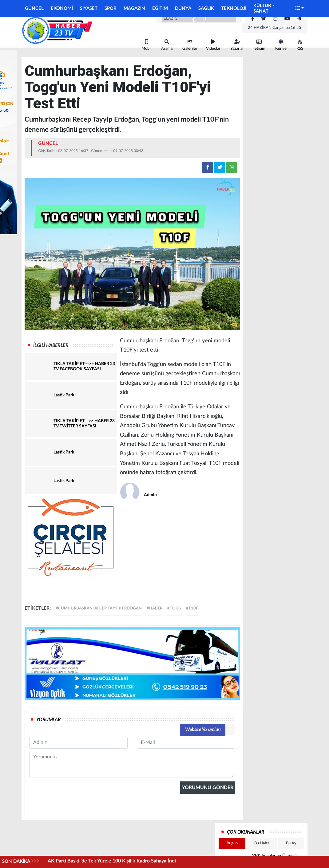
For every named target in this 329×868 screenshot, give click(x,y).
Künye (281, 45)
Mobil (146, 45)
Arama (167, 45)
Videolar (213, 45)
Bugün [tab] (232, 843)
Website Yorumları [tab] (203, 730)
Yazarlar (237, 45)
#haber (155, 608)
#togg (174, 608)
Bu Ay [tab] (291, 843)
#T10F (192, 608)
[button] (300, 9)
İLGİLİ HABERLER (51, 345)
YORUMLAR (48, 720)
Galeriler (190, 45)
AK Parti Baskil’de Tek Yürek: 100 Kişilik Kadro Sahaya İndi (112, 861)
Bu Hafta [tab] (262, 843)
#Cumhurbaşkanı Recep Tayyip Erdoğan (99, 608)
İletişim (259, 45)
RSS (300, 45)
